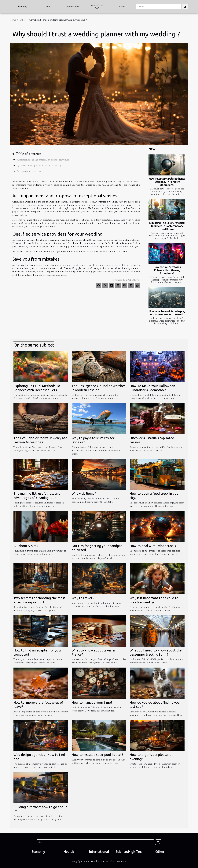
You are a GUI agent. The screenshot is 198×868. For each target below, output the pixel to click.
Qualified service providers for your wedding (39, 165)
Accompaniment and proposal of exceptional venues (43, 160)
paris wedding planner (24, 205)
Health (47, 7)
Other (122, 7)
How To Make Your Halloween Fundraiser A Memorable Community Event (152, 390)
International (72, 7)
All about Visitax (26, 546)
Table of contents (29, 154)
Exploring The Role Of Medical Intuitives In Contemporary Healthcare (167, 226)
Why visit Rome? (84, 494)
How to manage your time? (92, 702)
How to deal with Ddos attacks (153, 546)
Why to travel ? (83, 598)
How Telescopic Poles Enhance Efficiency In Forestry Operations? (167, 182)
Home (13, 20)
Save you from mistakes (29, 171)
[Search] (158, 7)
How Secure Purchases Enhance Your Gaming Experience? (167, 270)
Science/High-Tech (97, 7)
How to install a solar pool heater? (97, 755)
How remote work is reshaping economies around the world (167, 313)
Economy (22, 7)
